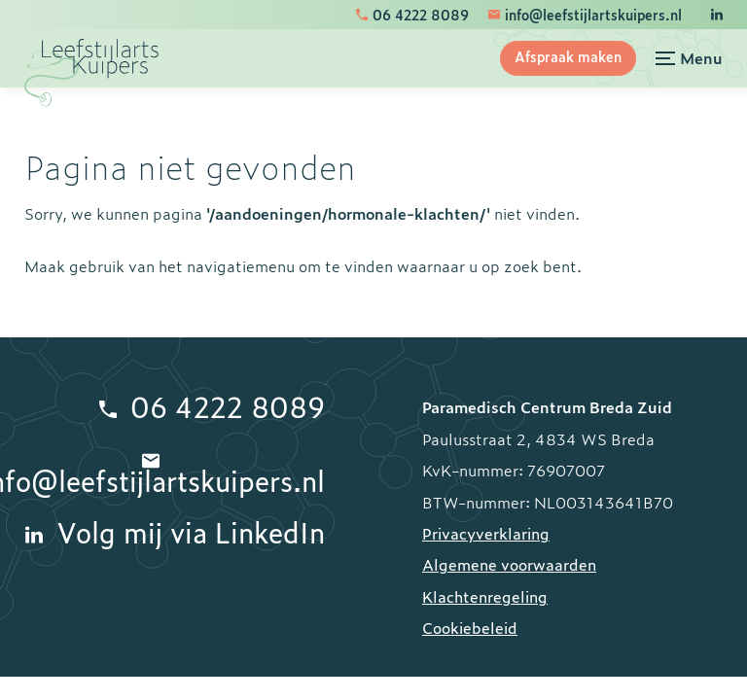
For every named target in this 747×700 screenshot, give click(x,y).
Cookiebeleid (470, 627)
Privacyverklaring (486, 533)
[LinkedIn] (717, 15)
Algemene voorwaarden (509, 564)
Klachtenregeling (485, 596)
